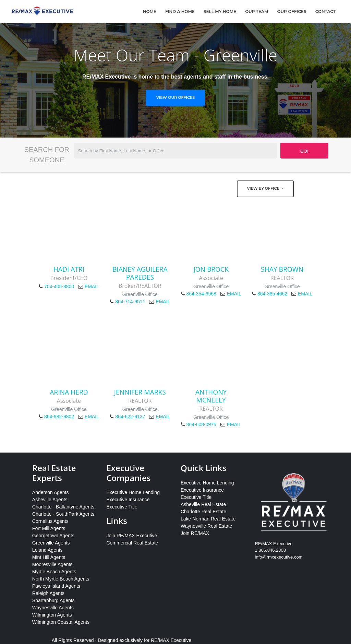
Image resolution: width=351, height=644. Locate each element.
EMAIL (92, 286)
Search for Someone (47, 155)
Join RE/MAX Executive (132, 536)
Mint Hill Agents (49, 557)
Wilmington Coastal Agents (61, 622)
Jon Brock (211, 269)
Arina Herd (69, 392)
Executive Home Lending (133, 492)
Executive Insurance (128, 500)
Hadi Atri (69, 269)
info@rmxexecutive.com (279, 557)
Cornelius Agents (50, 521)
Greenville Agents (51, 543)
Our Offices (292, 11)
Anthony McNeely (211, 396)
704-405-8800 (59, 286)
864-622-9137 (130, 417)
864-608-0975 (201, 424)
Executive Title (122, 507)
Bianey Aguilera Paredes (140, 273)
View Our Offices (175, 97)
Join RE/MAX (195, 533)
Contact (325, 11)
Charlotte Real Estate (203, 512)
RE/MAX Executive (171, 640)
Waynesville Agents (53, 608)
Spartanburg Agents (53, 600)
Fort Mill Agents (49, 528)
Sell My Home (220, 11)
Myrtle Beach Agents (54, 572)
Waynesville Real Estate (206, 526)
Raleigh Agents (48, 593)
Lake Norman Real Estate (208, 519)
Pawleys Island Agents (56, 586)
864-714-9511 (130, 302)
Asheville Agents (50, 500)
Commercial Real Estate (132, 543)
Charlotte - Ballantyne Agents (63, 507)
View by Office (264, 188)
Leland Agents (47, 550)
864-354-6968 (201, 294)
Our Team (257, 11)
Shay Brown (282, 269)
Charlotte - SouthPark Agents (63, 514)
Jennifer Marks (140, 392)
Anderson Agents (51, 492)
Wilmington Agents (52, 615)
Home (150, 11)
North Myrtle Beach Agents (61, 579)
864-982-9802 (59, 417)
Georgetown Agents (53, 536)
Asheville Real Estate (203, 504)
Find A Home (180, 11)
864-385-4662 (272, 294)
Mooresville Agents (52, 564)
